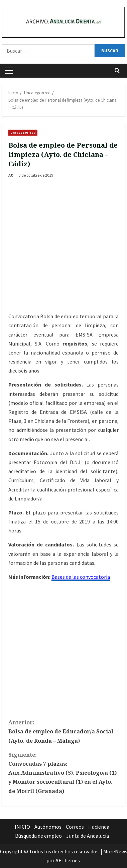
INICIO (22, 827)
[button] (9, 71)
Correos (75, 827)
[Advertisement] (63, 246)
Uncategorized (23, 132)
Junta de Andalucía (88, 836)
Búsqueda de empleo (38, 836)
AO (11, 175)
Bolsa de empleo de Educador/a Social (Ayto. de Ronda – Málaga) (63, 731)
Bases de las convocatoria (81, 577)
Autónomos (48, 827)
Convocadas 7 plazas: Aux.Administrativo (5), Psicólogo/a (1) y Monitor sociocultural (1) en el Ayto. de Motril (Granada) (63, 773)
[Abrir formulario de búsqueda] (117, 70)
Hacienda (99, 827)
